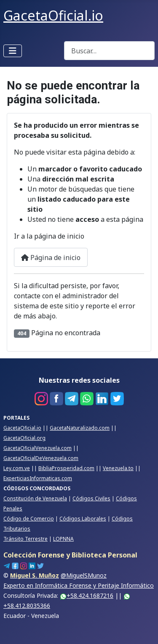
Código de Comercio (29, 519)
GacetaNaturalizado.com (80, 428)
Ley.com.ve (17, 468)
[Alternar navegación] (13, 51)
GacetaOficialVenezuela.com (37, 448)
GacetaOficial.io (22, 428)
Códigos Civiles (91, 498)
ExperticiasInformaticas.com (38, 478)
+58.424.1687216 (87, 595)
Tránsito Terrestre (25, 539)
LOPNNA (63, 539)
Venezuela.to (118, 468)
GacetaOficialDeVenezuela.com (41, 458)
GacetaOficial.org (24, 438)
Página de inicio (51, 258)
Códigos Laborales (83, 519)
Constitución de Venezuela (35, 498)
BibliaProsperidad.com (66, 468)
